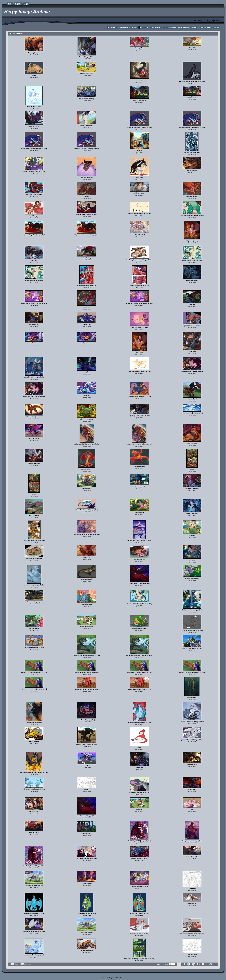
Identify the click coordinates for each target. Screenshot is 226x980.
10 (203, 964)
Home (10, 4)
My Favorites (206, 27)
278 (211, 964)
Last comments (170, 27)
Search (216, 27)
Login (26, 4)
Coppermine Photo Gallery (117, 978)
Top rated (195, 27)
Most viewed (183, 27)
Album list (144, 27)
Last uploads (156, 27)
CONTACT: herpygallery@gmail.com (123, 27)
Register (18, 4)
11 (206, 964)
